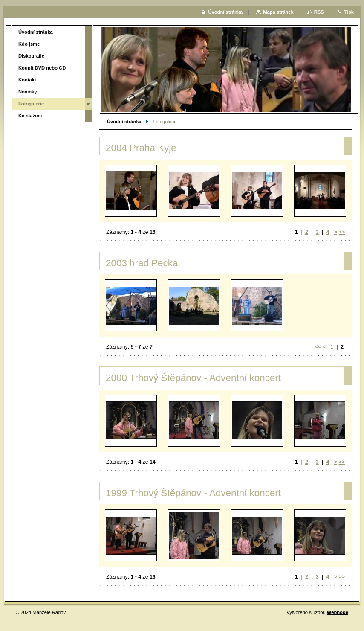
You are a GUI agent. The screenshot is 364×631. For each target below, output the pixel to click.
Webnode (338, 612)
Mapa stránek (278, 12)
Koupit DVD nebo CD (42, 68)
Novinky (28, 92)
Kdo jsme (29, 44)
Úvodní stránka (124, 122)
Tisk (349, 12)
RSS (319, 12)
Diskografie (31, 56)
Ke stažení (30, 116)
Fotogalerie (31, 104)
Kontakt (27, 80)
